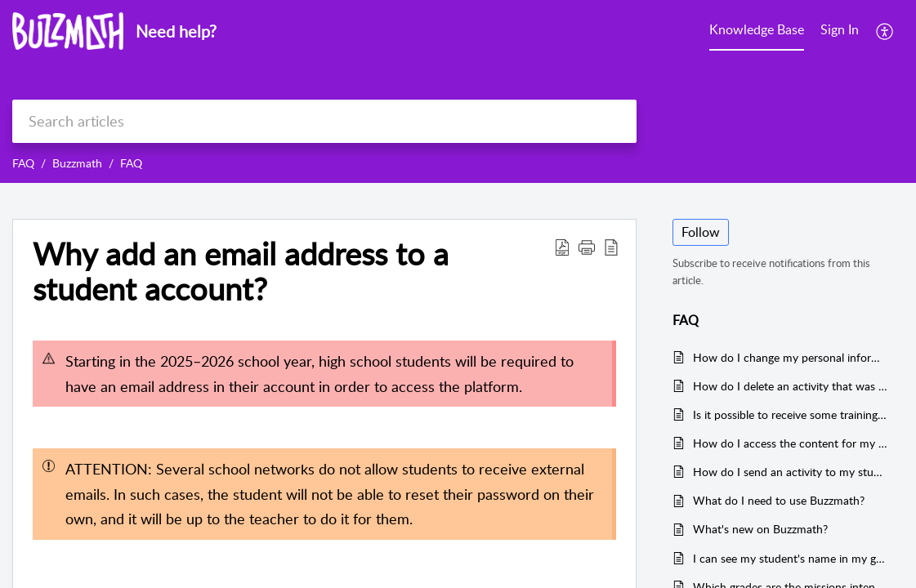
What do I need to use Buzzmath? (779, 500)
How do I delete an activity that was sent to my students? (790, 386)
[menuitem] (840, 31)
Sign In (840, 29)
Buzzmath (77, 163)
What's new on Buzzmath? (760, 529)
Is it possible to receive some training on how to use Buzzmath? (790, 414)
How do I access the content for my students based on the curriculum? (790, 443)
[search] (324, 121)
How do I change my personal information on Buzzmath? (790, 357)
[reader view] (611, 247)
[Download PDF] (562, 247)
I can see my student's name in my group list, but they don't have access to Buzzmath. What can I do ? (790, 558)
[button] (587, 247)
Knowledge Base (757, 29)
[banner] (458, 91)
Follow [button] (701, 232)
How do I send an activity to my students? (790, 472)
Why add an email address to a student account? (241, 272)
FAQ (23, 163)
